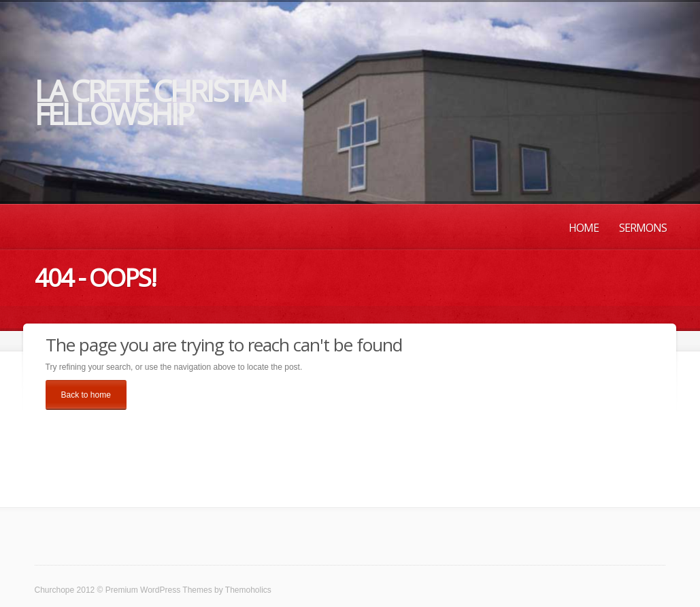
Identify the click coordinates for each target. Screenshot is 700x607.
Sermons (643, 228)
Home (584, 228)
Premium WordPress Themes (159, 590)
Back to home (86, 395)
